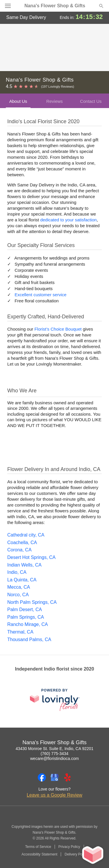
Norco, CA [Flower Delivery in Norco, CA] (18, 595)
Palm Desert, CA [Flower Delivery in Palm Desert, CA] (25, 609)
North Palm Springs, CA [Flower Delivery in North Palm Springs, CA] (32, 602)
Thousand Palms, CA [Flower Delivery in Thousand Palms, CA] (29, 639)
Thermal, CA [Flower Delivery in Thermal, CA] (20, 632)
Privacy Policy (69, 847)
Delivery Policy (76, 854)
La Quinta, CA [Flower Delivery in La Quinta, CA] (22, 580)
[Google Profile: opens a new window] (55, 777)
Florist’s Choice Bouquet (58, 329)
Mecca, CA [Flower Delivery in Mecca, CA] (19, 587)
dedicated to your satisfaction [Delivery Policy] (68, 220)
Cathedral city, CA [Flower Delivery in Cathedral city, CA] (26, 535)
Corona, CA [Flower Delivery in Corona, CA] (19, 550)
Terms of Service (38, 847)
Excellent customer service (40, 295)
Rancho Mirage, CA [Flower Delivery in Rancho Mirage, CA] (28, 624)
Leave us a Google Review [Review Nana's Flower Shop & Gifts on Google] (54, 795)
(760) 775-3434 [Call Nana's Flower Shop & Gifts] (55, 754)
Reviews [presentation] (54, 101)
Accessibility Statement (39, 854)
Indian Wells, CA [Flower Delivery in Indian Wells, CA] (24, 565)
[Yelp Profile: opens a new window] (67, 777)
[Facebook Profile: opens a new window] (42, 777)
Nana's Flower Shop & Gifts (55, 6)
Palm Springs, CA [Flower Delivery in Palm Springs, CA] (26, 617)
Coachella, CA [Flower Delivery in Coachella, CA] (22, 542)
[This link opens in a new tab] (55, 700)
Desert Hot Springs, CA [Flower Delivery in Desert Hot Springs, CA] (31, 557)
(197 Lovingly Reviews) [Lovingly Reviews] (58, 87)
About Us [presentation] (18, 101)
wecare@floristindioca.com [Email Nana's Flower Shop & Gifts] (55, 758)
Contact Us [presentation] (91, 101)
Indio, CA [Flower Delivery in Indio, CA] (17, 572)
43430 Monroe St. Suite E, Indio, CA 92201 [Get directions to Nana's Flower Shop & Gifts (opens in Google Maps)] (55, 749)
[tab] (18, 101)
